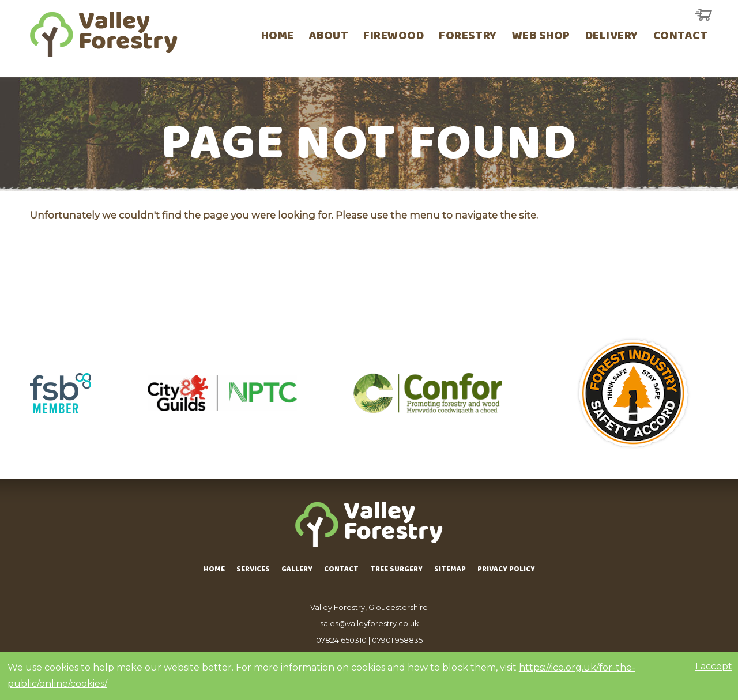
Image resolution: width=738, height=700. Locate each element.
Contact (680, 37)
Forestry (468, 37)
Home (278, 37)
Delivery (612, 37)
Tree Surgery (396, 570)
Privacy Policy (506, 570)
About (329, 37)
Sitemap (450, 570)
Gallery (297, 570)
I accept (714, 666)
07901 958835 (397, 640)
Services (253, 570)
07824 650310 (341, 640)
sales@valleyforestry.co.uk (369, 624)
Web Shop (541, 37)
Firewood (394, 37)
